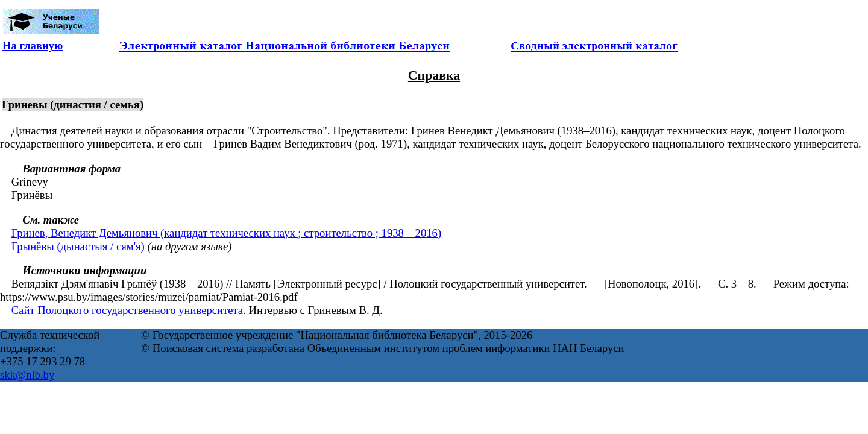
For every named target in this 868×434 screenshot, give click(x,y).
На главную (33, 46)
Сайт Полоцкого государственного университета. (129, 310)
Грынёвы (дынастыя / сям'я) (78, 246)
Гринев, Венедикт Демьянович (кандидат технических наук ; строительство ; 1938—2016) (226, 233)
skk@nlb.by (27, 375)
